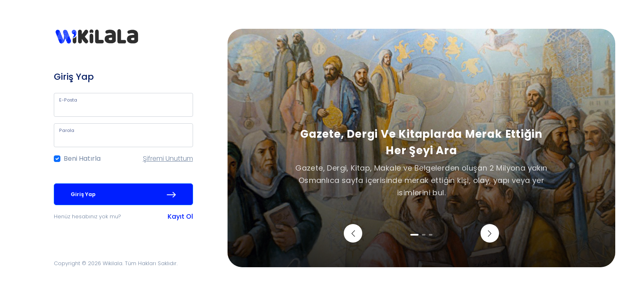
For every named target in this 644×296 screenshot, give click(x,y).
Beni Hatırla (82, 158)
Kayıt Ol (180, 216)
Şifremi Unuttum (168, 158)
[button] (353, 233)
